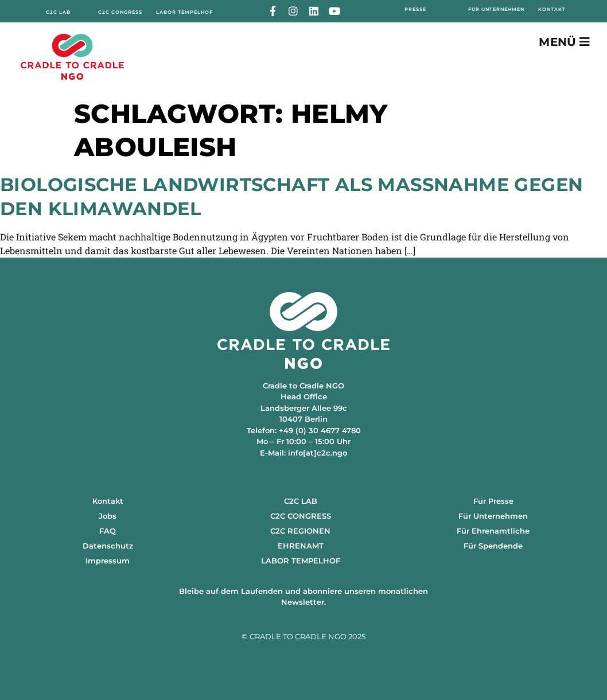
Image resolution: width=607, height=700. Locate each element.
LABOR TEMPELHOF (301, 561)
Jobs (108, 516)
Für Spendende (493, 546)
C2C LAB (301, 501)
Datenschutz (108, 546)
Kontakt (108, 501)
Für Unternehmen (493, 516)
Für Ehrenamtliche (493, 531)
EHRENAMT (301, 546)
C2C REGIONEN (300, 531)
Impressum (108, 561)
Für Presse (493, 501)
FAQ (108, 531)
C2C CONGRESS (301, 516)
